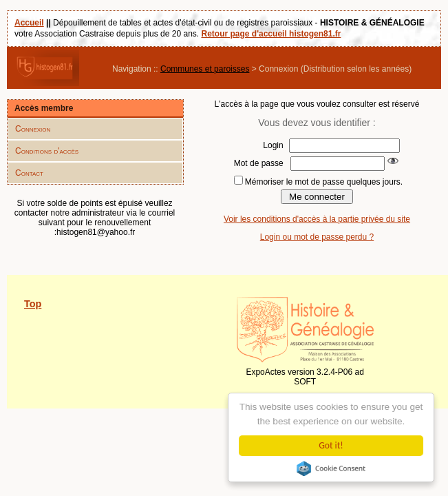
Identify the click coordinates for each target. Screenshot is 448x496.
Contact (29, 173)
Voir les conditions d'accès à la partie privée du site (317, 219)
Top (33, 304)
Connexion (33, 129)
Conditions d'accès (47, 151)
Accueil (29, 23)
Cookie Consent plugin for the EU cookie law (331, 468)
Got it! (331, 445)
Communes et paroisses (205, 69)
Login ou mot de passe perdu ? (317, 237)
